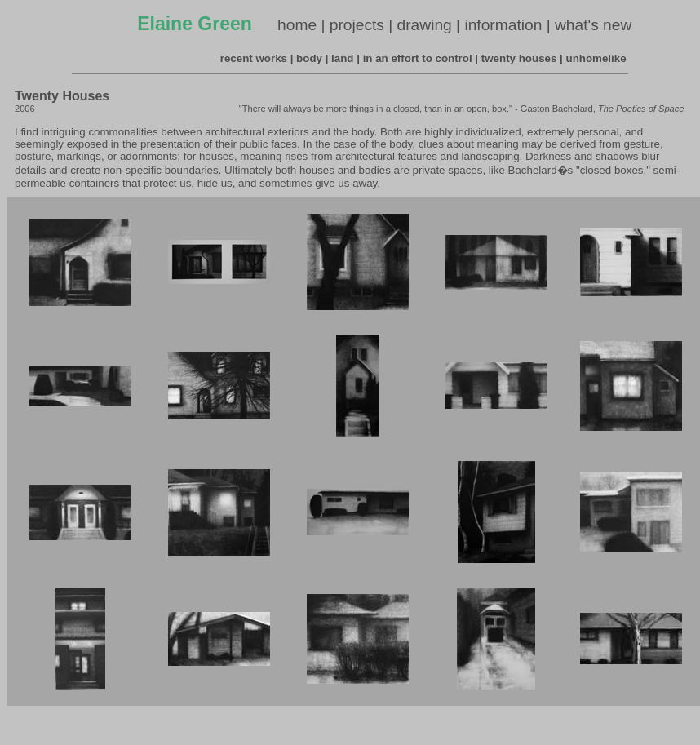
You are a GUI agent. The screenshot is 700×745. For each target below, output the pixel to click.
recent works (254, 58)
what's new (593, 25)
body (309, 58)
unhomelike (596, 58)
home (297, 25)
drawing (425, 25)
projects (357, 25)
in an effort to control (418, 58)
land (342, 58)
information (503, 25)
